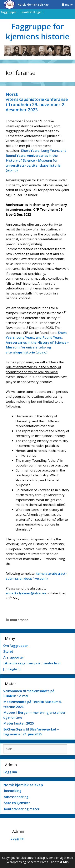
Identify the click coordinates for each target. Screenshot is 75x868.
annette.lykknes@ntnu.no (26, 593)
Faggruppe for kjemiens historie (38, 31)
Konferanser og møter (22, 809)
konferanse (19, 620)
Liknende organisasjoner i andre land (32, 663)
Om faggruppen (16, 646)
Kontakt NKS (60, 862)
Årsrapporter (14, 657)
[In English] (12, 669)
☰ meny (67, 4)
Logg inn (10, 772)
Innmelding (13, 791)
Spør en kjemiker (17, 803)
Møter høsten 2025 (19, 723)
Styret (8, 651)
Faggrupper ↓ (10, 12)
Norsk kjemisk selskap (23, 785)
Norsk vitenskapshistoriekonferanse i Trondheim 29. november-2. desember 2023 (37, 102)
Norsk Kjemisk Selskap (33, 4)
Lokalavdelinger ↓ (32, 12)
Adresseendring (16, 797)
